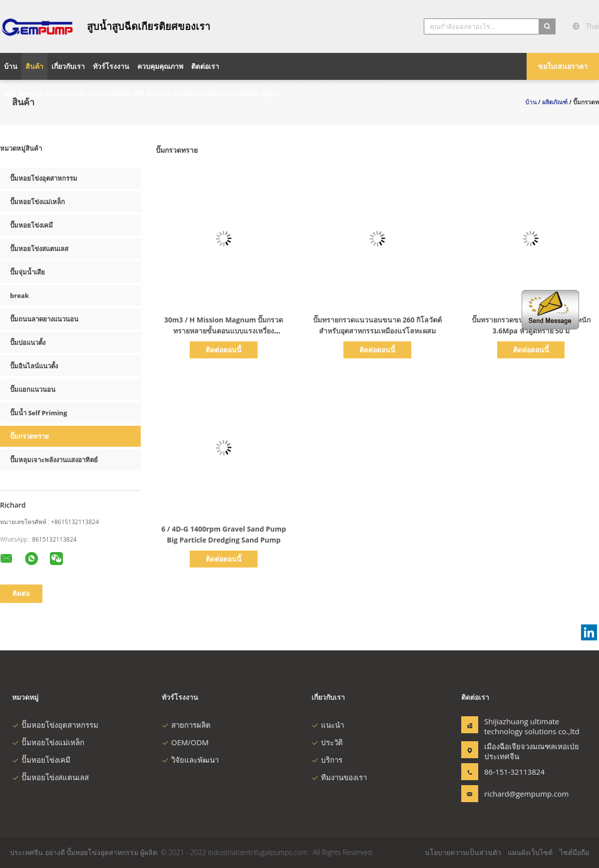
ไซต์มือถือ (574, 852)
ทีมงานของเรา (339, 777)
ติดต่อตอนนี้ (224, 350)
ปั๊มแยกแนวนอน (33, 389)
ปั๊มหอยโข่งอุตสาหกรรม (44, 178)
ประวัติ (327, 742)
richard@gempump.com (516, 794)
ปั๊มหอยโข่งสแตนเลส (39, 249)
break (19, 295)
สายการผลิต (186, 725)
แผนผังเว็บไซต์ (530, 852)
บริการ (327, 760)
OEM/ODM (185, 742)
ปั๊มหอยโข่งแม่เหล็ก (37, 202)
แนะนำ (328, 725)
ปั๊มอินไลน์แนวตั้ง (34, 366)
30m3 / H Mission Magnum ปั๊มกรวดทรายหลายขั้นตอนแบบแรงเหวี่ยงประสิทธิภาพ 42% (224, 331)
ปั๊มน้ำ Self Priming (38, 413)
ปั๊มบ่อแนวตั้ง (28, 342)
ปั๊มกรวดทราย (29, 436)
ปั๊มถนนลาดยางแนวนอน (44, 319)
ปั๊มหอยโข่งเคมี (31, 225)
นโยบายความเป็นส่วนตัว (463, 852)
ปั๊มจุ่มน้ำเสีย (27, 272)
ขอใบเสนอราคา (563, 66)
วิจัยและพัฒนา (190, 760)
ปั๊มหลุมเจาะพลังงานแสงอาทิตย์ (54, 460)
